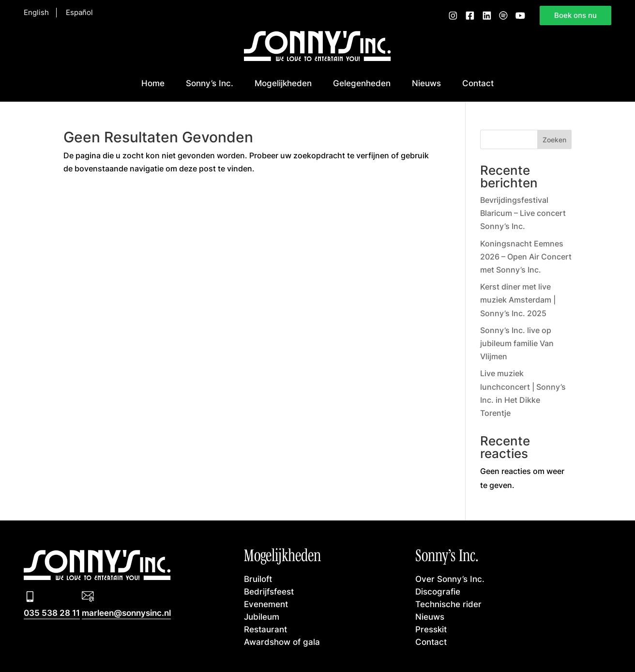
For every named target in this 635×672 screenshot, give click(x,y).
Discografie (438, 591)
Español (79, 13)
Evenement (266, 604)
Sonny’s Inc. (210, 83)
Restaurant (265, 629)
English (36, 13)
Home (153, 83)
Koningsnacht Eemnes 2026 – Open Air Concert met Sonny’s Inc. (526, 257)
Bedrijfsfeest (269, 591)
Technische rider (448, 604)
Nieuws (426, 83)
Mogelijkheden (283, 83)
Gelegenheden (362, 83)
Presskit (431, 629)
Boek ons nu (575, 15)
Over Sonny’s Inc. (450, 579)
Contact (478, 83)
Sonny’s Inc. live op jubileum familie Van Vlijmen (517, 343)
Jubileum (262, 616)
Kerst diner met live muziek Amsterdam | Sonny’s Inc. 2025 (518, 300)
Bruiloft (258, 579)
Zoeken (554, 140)
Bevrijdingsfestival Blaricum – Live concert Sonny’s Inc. (523, 213)
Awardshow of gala (282, 641)
